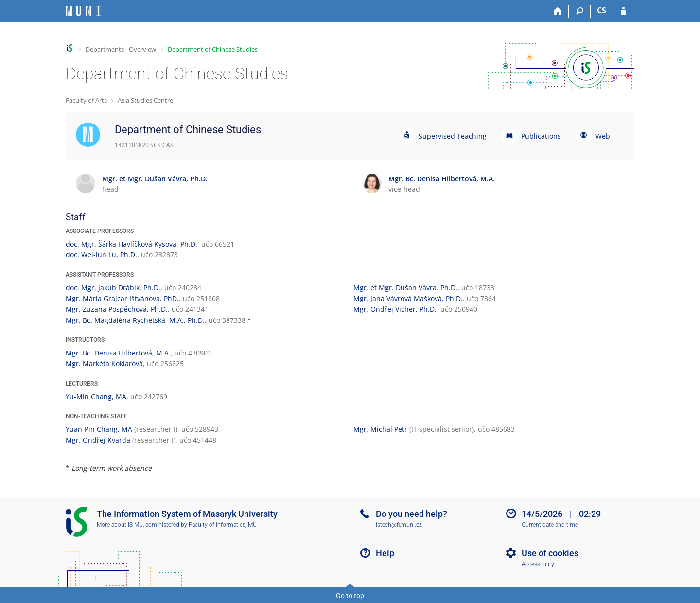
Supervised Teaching (453, 136)
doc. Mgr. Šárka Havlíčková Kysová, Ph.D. (131, 244)
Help (385, 553)
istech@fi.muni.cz (399, 525)
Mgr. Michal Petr (380, 429)
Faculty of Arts (86, 100)
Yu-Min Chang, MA (96, 397)
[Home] (558, 11)
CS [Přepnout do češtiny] (602, 10)
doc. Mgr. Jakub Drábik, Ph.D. (113, 288)
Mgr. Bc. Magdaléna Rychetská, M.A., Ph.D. (135, 320)
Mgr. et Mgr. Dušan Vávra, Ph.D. (405, 288)
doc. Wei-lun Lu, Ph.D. (101, 255)
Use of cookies (550, 553)
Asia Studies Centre (145, 100)
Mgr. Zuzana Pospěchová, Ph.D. (117, 309)
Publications (541, 136)
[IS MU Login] (623, 11)
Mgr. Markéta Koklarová (104, 364)
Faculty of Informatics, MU (223, 525)
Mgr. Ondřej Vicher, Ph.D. (395, 309)
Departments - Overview (121, 49)
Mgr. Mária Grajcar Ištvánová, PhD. (122, 298)
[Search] (580, 11)
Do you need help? (411, 514)
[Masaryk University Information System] (83, 11)
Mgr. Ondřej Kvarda (98, 440)
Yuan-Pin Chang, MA (99, 429)
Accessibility (538, 564)
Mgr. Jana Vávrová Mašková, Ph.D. (408, 298)
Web (603, 136)
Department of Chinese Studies (213, 49)
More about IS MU (120, 525)
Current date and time (550, 525)
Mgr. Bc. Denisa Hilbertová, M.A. (118, 353)
